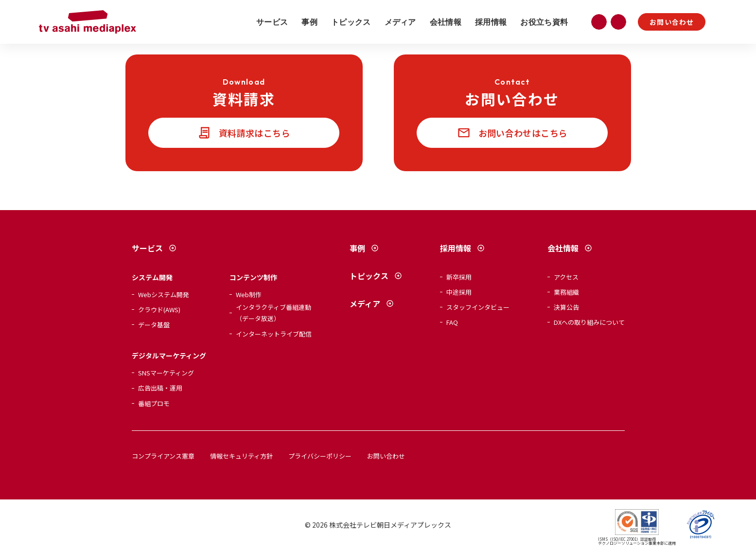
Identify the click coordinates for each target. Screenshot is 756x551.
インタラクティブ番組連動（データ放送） (273, 313)
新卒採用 (459, 277)
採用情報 (491, 22)
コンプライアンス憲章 (163, 456)
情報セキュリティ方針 (241, 456)
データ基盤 (154, 325)
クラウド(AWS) (159, 310)
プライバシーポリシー (320, 456)
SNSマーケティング (166, 373)
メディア (400, 22)
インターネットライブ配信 (274, 334)
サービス (272, 22)
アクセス (566, 277)
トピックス (351, 22)
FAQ (452, 322)
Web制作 (249, 294)
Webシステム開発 (164, 294)
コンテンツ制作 (253, 277)
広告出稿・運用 (160, 388)
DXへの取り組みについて (589, 322)
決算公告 (566, 307)
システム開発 (152, 277)
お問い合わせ (672, 22)
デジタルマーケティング (169, 355)
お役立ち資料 (544, 22)
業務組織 (566, 292)
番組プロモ (154, 403)
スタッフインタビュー (478, 307)
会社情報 (446, 22)
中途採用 (459, 292)
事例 (309, 22)
